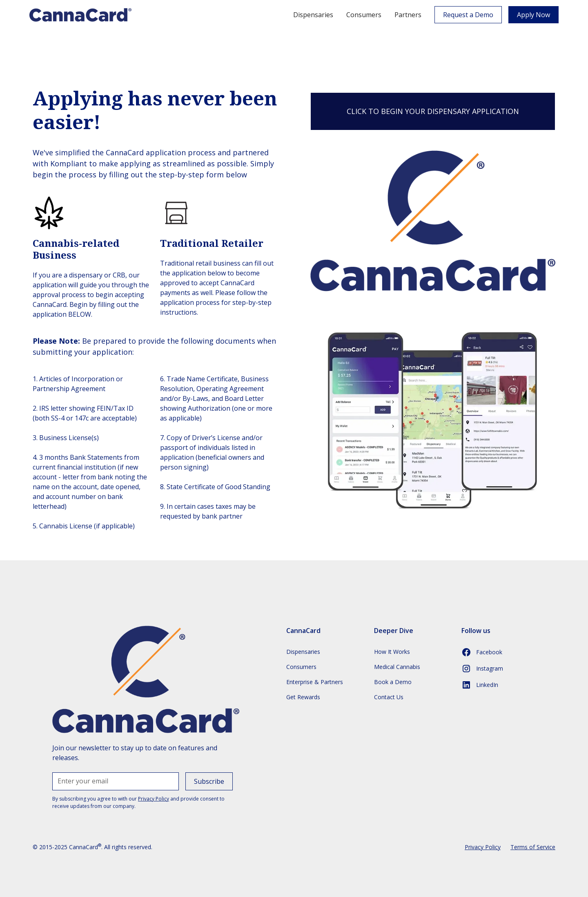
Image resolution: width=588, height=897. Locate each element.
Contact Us (389, 697)
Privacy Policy (483, 847)
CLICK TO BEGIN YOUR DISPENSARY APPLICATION (433, 111)
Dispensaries (313, 15)
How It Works (392, 652)
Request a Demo (468, 15)
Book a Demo (393, 682)
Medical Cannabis (397, 667)
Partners (408, 15)
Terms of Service (533, 847)
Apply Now (533, 15)
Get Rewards (303, 697)
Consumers (364, 15)
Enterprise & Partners (315, 682)
